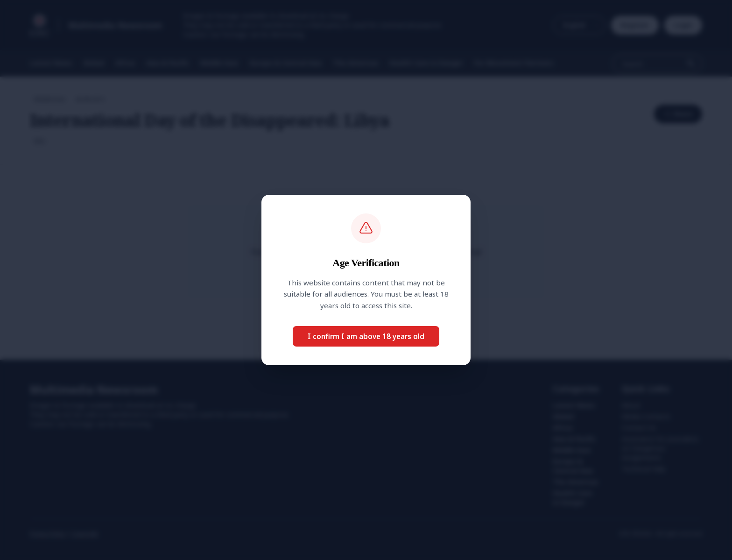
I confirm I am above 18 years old (366, 336)
